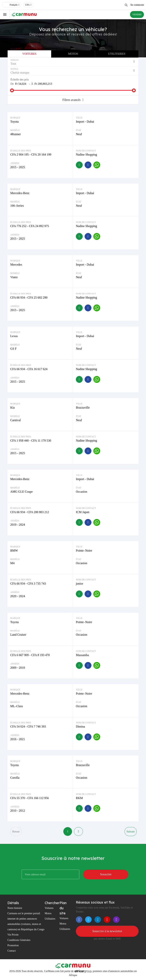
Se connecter (137, 5)
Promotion (13, 946)
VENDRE (137, 14)
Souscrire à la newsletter (107, 931)
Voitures (29, 54)
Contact (12, 951)
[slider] (12, 90)
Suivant (131, 832)
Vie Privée (13, 935)
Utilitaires (117, 54)
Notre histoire (15, 908)
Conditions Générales (19, 940)
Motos (73, 54)
